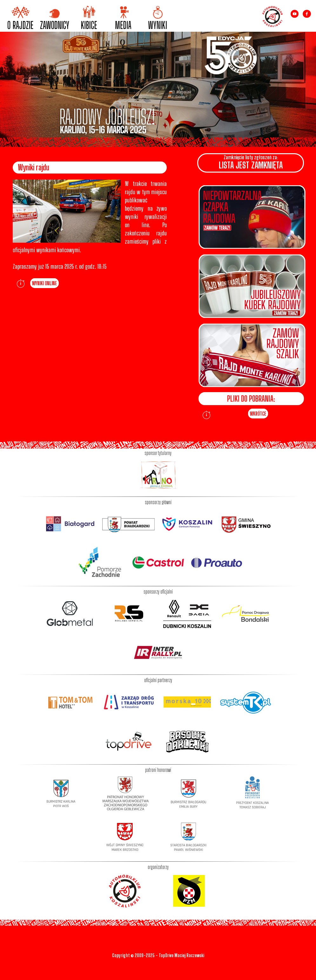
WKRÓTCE (258, 414)
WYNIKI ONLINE (44, 283)
